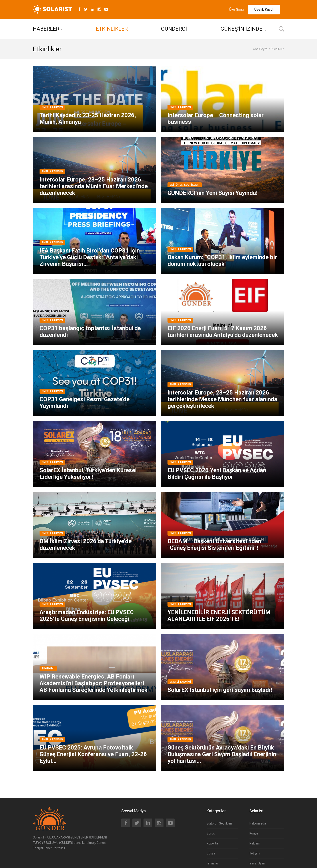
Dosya (211, 853)
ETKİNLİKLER (112, 29)
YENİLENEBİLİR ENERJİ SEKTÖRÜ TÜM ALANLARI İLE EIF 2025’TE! (219, 615)
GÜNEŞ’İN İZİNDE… (243, 29)
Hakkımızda (258, 823)
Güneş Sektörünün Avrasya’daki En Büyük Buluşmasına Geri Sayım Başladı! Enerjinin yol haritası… (222, 754)
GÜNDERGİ (174, 29)
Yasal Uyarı (257, 863)
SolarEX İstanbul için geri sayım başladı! (220, 690)
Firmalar (212, 863)
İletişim (255, 853)
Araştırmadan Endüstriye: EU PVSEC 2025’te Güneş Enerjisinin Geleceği (87, 615)
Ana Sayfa (260, 49)
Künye (254, 833)
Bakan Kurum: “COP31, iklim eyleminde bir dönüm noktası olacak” (222, 260)
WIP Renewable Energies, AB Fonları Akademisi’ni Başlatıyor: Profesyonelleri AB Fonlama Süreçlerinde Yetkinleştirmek (93, 683)
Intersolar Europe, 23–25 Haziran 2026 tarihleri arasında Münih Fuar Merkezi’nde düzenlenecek (94, 186)
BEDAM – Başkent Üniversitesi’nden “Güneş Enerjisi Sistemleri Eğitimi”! (214, 544)
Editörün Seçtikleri (219, 823)
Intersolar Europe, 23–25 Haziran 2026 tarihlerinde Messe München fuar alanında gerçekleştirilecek (222, 399)
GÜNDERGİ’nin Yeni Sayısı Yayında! (212, 193)
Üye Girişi (236, 9)
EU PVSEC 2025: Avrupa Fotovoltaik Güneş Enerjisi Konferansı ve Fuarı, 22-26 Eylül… (93, 754)
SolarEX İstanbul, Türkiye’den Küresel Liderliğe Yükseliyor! (88, 473)
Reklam (255, 843)
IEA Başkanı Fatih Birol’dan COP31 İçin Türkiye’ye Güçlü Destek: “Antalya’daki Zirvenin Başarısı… (90, 257)
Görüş (211, 833)
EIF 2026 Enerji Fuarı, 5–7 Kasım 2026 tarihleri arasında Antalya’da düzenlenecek (223, 331)
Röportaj (213, 843)
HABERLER (46, 29)
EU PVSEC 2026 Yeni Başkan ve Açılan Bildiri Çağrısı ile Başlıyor (217, 473)
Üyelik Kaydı (264, 9)
